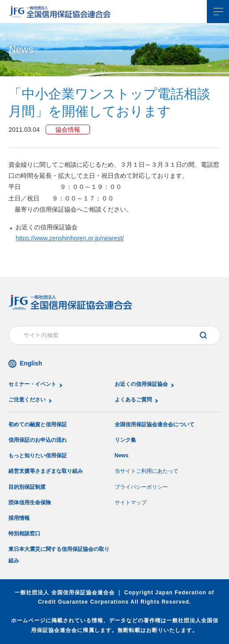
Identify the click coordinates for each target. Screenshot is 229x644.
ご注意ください (27, 400)
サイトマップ (131, 503)
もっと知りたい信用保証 (38, 456)
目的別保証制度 (27, 487)
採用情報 (19, 518)
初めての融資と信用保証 (38, 424)
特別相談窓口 (24, 534)
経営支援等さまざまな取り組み (46, 471)
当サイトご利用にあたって (147, 471)
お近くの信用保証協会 (141, 384)
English (31, 363)
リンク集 (125, 440)
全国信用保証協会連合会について (155, 424)
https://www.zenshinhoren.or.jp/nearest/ (70, 238)
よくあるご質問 (133, 400)
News (122, 456)
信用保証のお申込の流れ (38, 440)
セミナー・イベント (32, 384)
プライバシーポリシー (141, 487)
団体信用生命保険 (30, 503)
